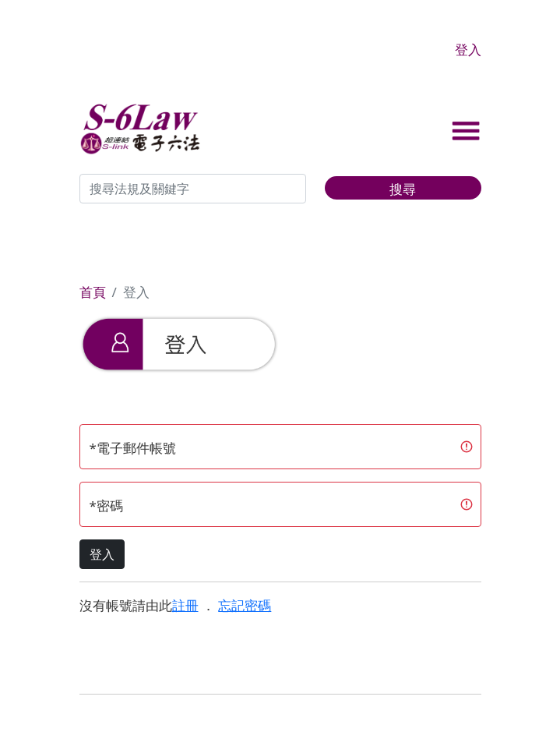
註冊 (185, 605)
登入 (468, 49)
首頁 (93, 292)
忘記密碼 (245, 605)
